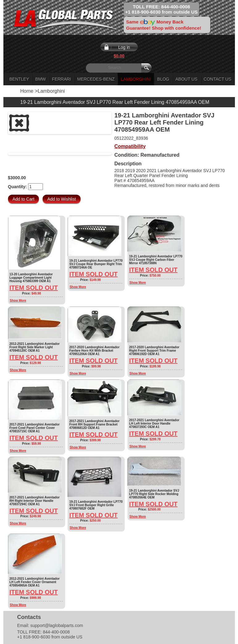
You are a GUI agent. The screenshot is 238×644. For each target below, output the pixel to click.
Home (27, 91)
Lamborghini (136, 79)
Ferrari (62, 79)
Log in (124, 47)
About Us (186, 79)
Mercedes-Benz (96, 79)
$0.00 (119, 56)
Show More (18, 301)
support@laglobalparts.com (57, 625)
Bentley (19, 79)
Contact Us (218, 79)
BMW (40, 79)
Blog (163, 79)
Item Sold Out (34, 288)
